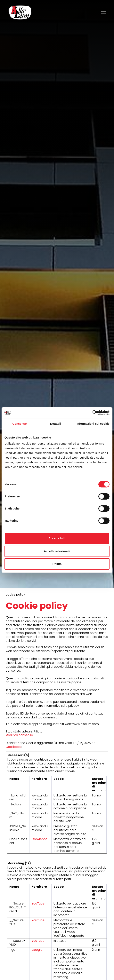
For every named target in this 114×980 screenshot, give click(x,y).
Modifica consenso (19, 735)
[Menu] (104, 13)
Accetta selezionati (57, 551)
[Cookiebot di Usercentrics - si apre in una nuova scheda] (92, 413)
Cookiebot (13, 747)
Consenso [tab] (20, 424)
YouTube (38, 903)
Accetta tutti (57, 538)
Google (37, 950)
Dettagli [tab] (56, 424)
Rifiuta (57, 564)
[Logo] (20, 13)
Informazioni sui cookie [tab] (93, 424)
